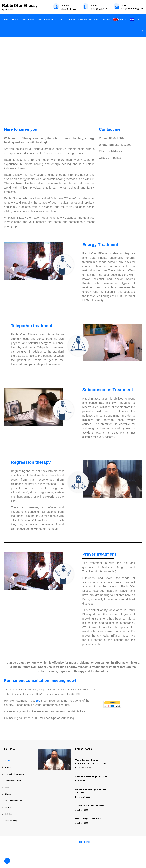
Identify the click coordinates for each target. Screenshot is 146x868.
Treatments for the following (90, 806)
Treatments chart (47, 20)
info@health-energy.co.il (132, 8)
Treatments (28, 20)
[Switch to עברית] (134, 20)
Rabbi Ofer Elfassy (20, 6)
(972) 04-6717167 (99, 9)
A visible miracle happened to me (91, 777)
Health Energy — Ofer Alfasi (88, 819)
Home (5, 20)
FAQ (62, 20)
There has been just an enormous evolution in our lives (91, 762)
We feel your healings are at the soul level (91, 791)
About (15, 20)
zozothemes (85, 842)
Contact (106, 20)
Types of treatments (15, 774)
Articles (9, 814)
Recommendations (88, 20)
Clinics (71, 20)
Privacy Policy (11, 821)
